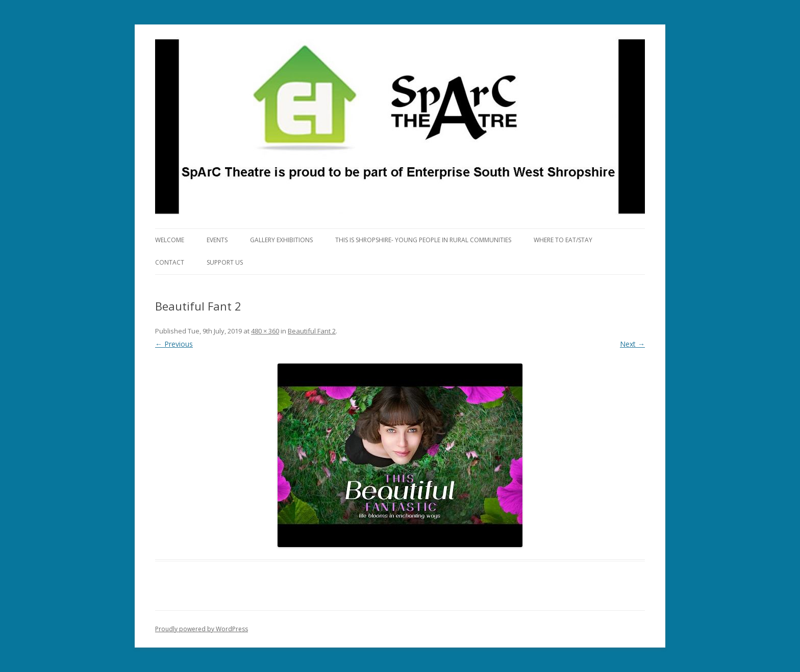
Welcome (170, 240)
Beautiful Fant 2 (312, 331)
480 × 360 (265, 331)
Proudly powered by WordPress (202, 629)
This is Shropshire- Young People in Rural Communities (423, 240)
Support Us (225, 262)
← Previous (174, 344)
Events (217, 240)
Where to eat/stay (563, 240)
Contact (170, 262)
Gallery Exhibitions (281, 240)
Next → (632, 344)
